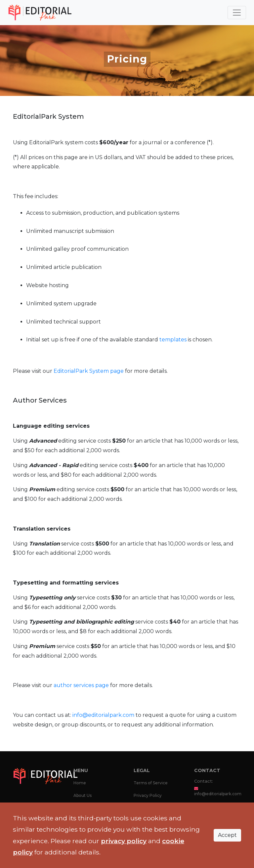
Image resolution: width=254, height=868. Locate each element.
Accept (227, 835)
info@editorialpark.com (103, 715)
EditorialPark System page (89, 371)
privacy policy (124, 841)
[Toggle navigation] (237, 13)
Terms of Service (151, 783)
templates (173, 340)
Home (80, 783)
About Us (83, 795)
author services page (81, 685)
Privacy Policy (148, 795)
